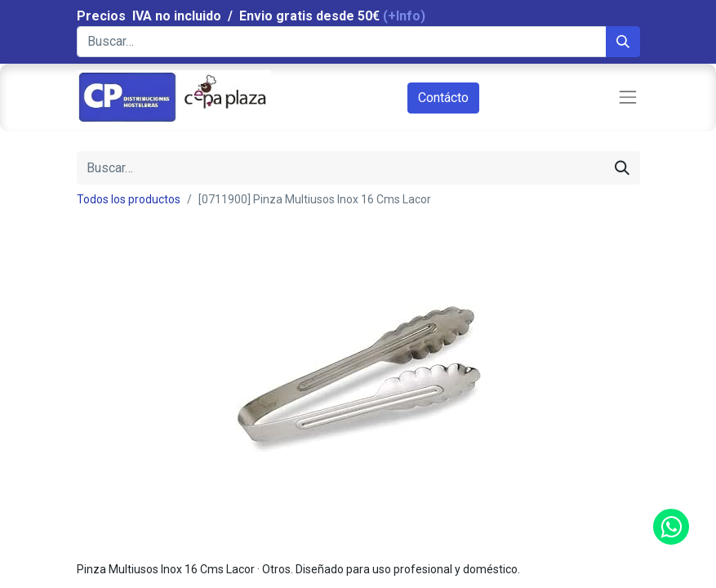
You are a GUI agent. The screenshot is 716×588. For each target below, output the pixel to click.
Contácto (443, 98)
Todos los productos (129, 199)
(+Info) (404, 16)
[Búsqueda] (623, 42)
